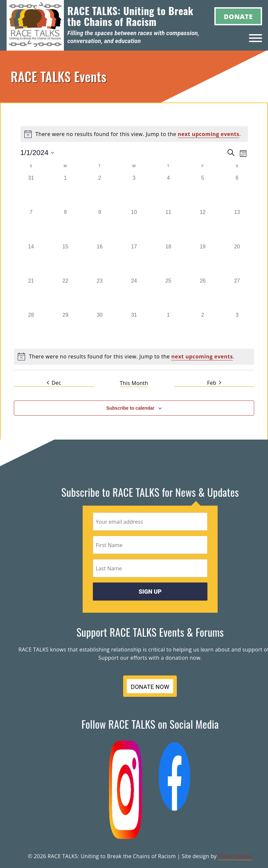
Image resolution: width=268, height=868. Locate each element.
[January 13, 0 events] (237, 225)
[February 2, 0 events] (202, 328)
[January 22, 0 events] (65, 294)
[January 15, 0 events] (65, 260)
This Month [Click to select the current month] (134, 383)
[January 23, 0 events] (100, 294)
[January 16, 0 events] (100, 260)
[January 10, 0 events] (134, 225)
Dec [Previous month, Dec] (54, 383)
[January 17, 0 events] (134, 260)
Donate (238, 17)
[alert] (134, 134)
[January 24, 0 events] (134, 294)
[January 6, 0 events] (237, 191)
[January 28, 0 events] (31, 328)
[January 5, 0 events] (202, 191)
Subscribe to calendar (130, 408)
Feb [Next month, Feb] (214, 383)
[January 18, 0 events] (168, 260)
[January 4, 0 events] (168, 191)
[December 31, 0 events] (31, 191)
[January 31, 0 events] (134, 328)
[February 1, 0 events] (168, 328)
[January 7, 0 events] (31, 225)
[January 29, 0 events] (65, 328)
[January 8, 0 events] (65, 225)
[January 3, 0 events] (134, 191)
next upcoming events (209, 134)
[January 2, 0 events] (100, 191)
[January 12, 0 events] (202, 225)
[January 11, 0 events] (168, 225)
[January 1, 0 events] (65, 191)
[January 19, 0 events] (202, 260)
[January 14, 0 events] (31, 260)
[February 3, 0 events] (237, 328)
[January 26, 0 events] (202, 294)
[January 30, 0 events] (100, 328)
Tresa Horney (235, 856)
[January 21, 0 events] (31, 294)
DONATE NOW (150, 687)
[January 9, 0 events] (100, 225)
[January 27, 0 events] (237, 294)
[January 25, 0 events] (168, 294)
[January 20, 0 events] (237, 260)
